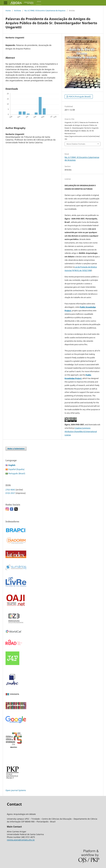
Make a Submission (16, 449)
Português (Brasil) (17, 473)
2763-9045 (10, 490)
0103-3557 (10, 493)
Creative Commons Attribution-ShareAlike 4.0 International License (81, 431)
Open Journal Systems (16, 790)
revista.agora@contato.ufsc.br (21, 840)
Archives (18, 11)
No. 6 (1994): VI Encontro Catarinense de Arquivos (45, 11)
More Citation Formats (76, 144)
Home (8, 11)
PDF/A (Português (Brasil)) (80, 97)
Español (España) (16, 469)
